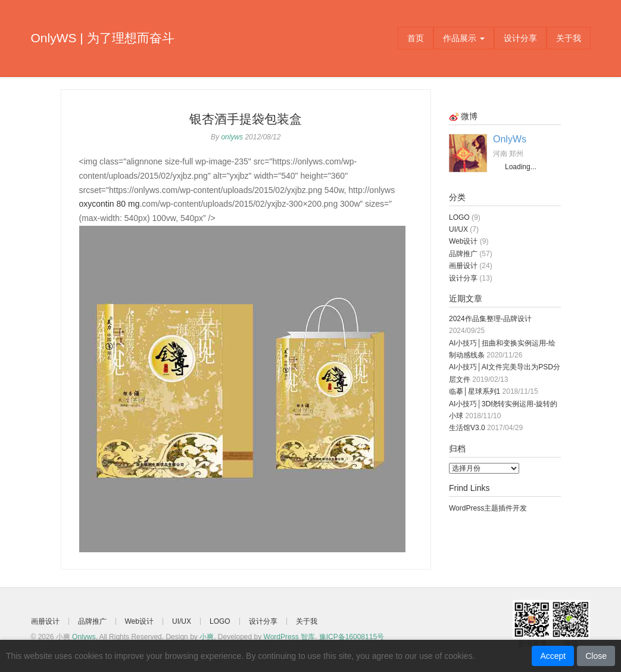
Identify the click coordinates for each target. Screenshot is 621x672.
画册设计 (463, 266)
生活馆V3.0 (467, 428)
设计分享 (520, 38)
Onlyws (84, 637)
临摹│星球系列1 (475, 391)
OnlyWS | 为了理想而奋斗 (103, 38)
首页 (416, 38)
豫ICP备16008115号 (352, 637)
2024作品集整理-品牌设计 (490, 319)
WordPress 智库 (289, 637)
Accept (553, 656)
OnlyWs (510, 139)
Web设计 (463, 241)
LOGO (459, 217)
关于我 (569, 38)
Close (596, 656)
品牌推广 (463, 254)
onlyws (232, 137)
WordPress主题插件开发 (488, 508)
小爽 (207, 637)
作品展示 (464, 38)
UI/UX (458, 229)
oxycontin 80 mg (110, 204)
